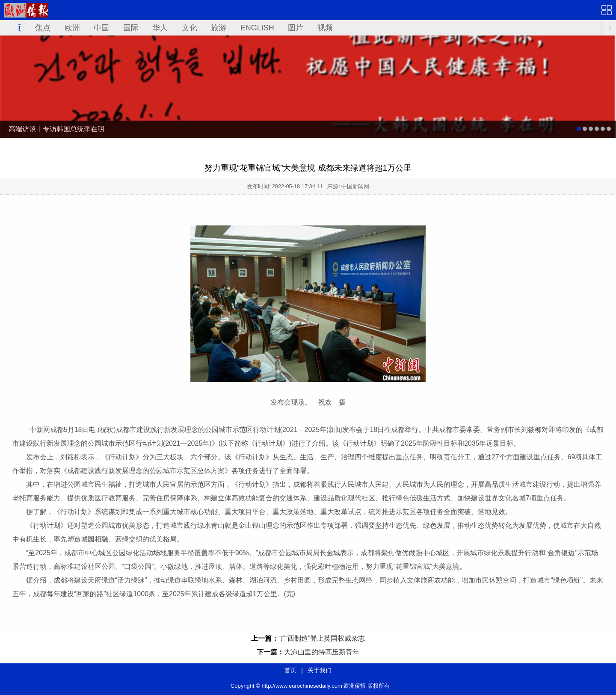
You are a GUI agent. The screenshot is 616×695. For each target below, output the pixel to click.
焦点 (43, 28)
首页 (290, 670)
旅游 (219, 28)
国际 (131, 28)
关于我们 (320, 670)
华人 (160, 28)
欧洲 (72, 28)
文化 (190, 28)
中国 (101, 28)
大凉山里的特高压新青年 (322, 652)
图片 (296, 28)
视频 (325, 28)
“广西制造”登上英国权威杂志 (322, 638)
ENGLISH (257, 28)
